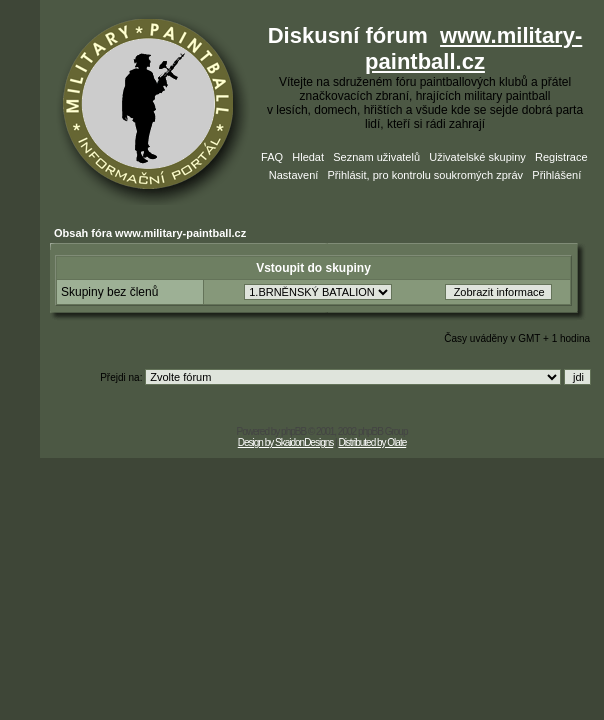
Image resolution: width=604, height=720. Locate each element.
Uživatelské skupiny (477, 157)
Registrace (561, 157)
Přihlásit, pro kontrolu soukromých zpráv (425, 175)
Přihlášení (556, 175)
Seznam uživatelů (376, 157)
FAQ (272, 157)
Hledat (308, 157)
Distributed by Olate (372, 442)
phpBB (293, 431)
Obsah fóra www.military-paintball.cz (150, 233)
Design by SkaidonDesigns (286, 442)
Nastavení (294, 175)
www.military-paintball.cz (473, 48)
